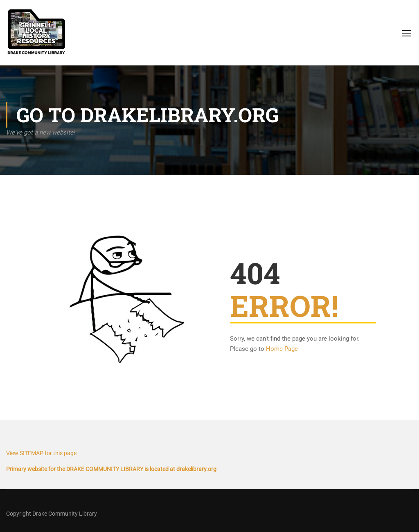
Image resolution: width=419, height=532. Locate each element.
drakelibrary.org (196, 469)
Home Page (282, 349)
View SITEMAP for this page (41, 453)
